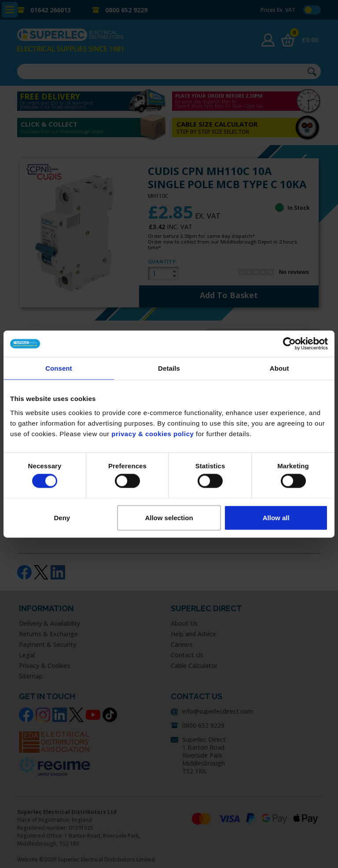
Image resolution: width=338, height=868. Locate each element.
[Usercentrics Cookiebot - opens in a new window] (289, 344)
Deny (62, 517)
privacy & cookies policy (152, 433)
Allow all (276, 517)
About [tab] (279, 368)
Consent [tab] (59, 368)
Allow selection (169, 517)
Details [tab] (169, 368)
